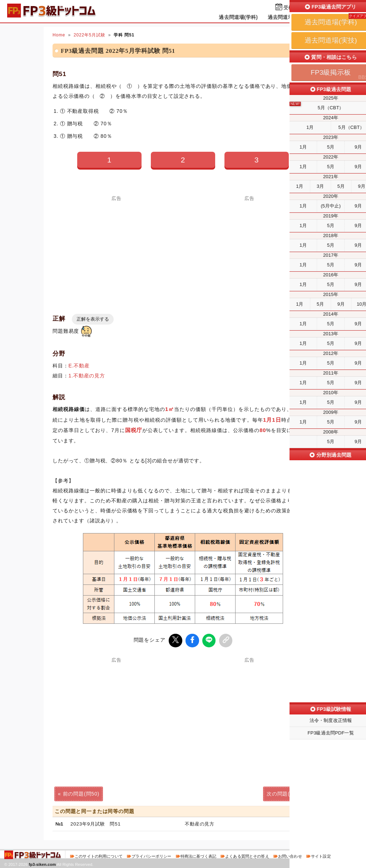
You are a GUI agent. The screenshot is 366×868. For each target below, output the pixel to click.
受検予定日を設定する (309, 8)
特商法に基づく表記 (198, 855)
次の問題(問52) (285, 793)
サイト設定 (321, 855)
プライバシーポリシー (151, 855)
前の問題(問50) (81, 793)
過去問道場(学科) (238, 17)
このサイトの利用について (99, 855)
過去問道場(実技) (287, 17)
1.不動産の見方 (87, 376)
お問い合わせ (290, 855)
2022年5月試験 (90, 35)
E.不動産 (79, 366)
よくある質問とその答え (247, 855)
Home (59, 35)
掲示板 (324, 17)
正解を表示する (93, 319)
